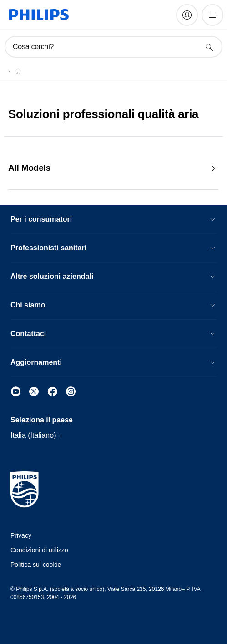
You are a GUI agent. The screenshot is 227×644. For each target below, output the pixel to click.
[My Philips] (187, 15)
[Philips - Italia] (13, 71)
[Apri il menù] (212, 15)
